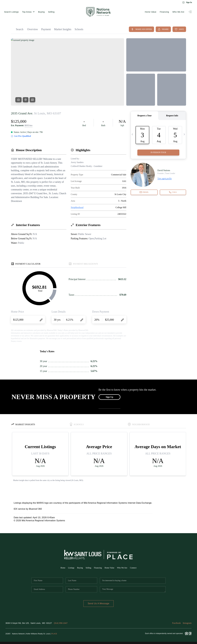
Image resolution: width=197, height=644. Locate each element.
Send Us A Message (99, 603)
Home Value (150, 12)
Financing (164, 12)
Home (60, 568)
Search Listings (11, 12)
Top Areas (28, 12)
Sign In (187, 2)
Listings (69, 568)
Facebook (176, 623)
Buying (41, 12)
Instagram (187, 623)
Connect (136, 568)
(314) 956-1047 (61, 623)
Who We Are (178, 12)
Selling (51, 12)
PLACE (54, 634)
